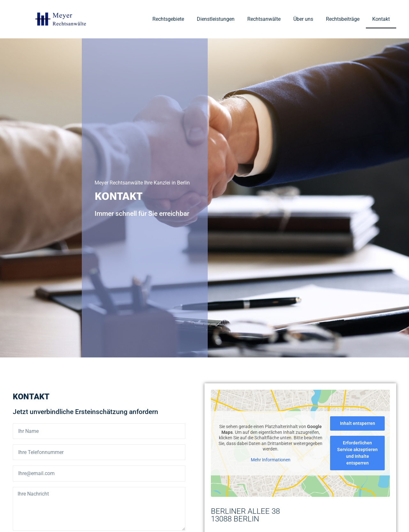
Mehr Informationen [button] (271, 460)
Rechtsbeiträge (343, 19)
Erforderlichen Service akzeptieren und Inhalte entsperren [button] (357, 453)
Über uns (303, 19)
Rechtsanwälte (264, 19)
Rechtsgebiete (168, 19)
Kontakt (381, 19)
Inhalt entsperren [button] (358, 424)
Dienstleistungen (216, 19)
